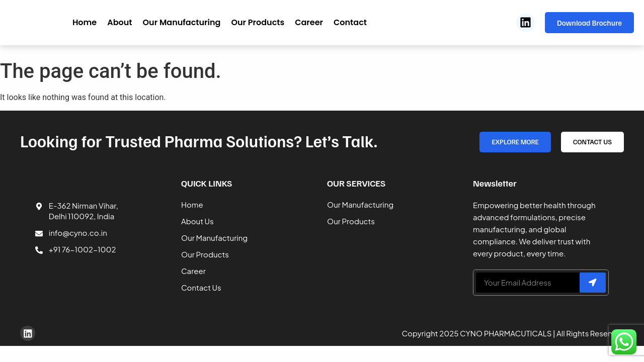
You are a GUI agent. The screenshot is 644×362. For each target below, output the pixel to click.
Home (85, 22)
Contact (350, 22)
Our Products (258, 22)
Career (309, 22)
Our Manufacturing (182, 22)
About (119, 22)
